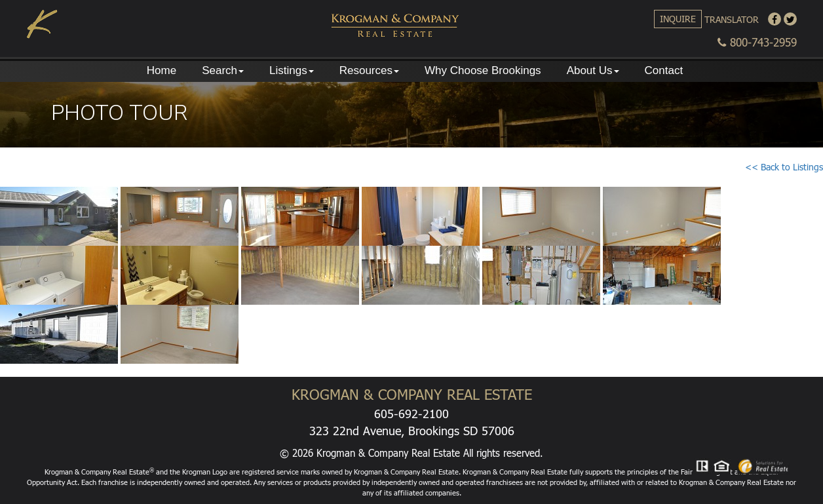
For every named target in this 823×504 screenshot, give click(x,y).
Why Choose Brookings (483, 70)
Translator (732, 19)
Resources (369, 70)
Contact (664, 70)
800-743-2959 (757, 42)
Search (223, 70)
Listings (292, 70)
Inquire (678, 19)
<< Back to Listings (784, 167)
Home (162, 70)
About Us (593, 70)
